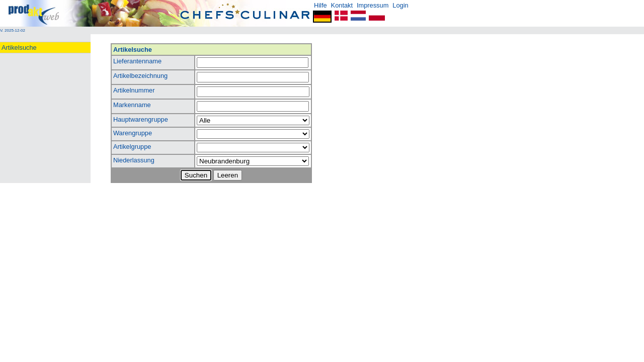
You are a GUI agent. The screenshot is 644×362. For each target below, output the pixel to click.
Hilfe (320, 5)
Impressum (373, 5)
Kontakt (342, 5)
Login (400, 5)
